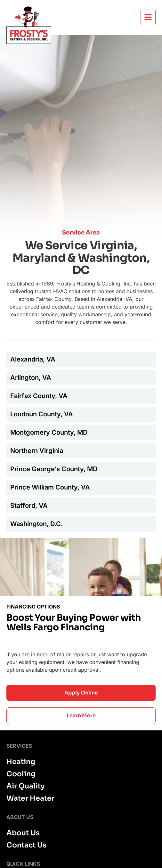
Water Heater (30, 798)
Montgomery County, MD (49, 432)
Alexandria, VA (33, 359)
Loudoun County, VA (42, 414)
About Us (23, 833)
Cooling (21, 774)
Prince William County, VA (50, 487)
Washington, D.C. (36, 524)
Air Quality (25, 786)
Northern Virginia (37, 451)
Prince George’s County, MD (54, 469)
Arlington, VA (31, 378)
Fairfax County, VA (39, 396)
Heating (21, 762)
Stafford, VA (29, 506)
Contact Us (26, 845)
